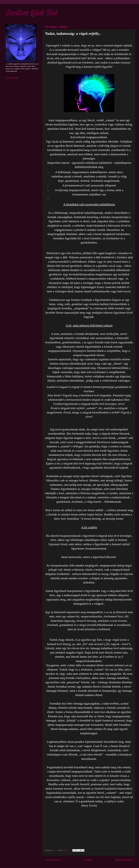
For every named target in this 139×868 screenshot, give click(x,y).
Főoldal (88, 860)
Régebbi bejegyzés (124, 860)
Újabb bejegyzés (53, 860)
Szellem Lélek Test (31, 13)
